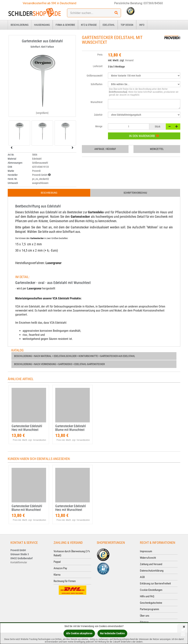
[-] (169, 127)
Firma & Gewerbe (65, 25)
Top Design (127, 25)
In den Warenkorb (144, 136)
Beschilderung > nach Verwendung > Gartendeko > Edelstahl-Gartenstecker (59, 364)
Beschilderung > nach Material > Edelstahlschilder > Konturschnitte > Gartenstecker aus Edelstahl (75, 356)
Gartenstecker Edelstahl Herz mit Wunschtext (27, 428)
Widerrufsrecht (148, 558)
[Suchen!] (116, 13)
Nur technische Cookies (112, 633)
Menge (99, 126)
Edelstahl (109, 25)
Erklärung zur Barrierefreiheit (155, 583)
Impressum (146, 551)
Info (142, 25)
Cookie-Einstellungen (151, 590)
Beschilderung (20, 25)
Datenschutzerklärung (152, 571)
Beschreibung (49, 193)
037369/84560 (153, 3)
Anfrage (105, 149)
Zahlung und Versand (151, 564)
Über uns (145, 616)
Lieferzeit (98, 66)
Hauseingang (42, 25)
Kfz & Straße (89, 25)
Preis (100, 55)
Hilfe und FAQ (147, 596)
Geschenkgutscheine (151, 603)
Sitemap (144, 622)
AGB (142, 577)
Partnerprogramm (149, 609)
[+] (177, 127)
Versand (129, 60)
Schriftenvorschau (135, 193)
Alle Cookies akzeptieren (79, 633)
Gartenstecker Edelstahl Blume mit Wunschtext (70, 428)
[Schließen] (184, 627)
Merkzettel (157, 149)
